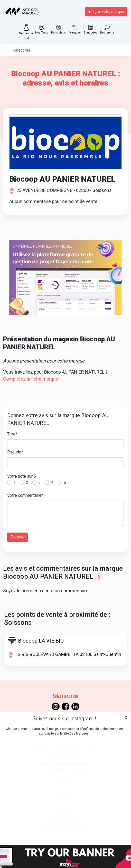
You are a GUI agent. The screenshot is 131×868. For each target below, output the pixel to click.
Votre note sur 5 (22, 476)
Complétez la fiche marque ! (32, 379)
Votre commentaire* (25, 495)
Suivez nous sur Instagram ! (64, 719)
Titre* (12, 434)
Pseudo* (15, 452)
